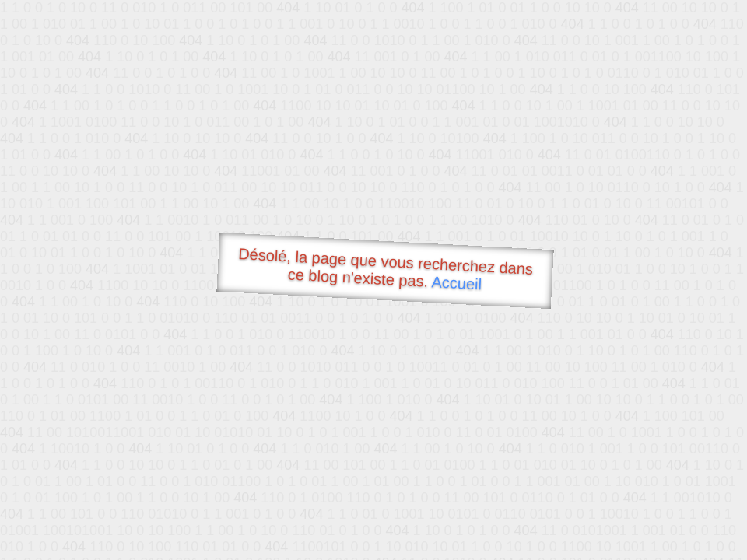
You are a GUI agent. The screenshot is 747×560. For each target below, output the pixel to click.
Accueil (457, 283)
